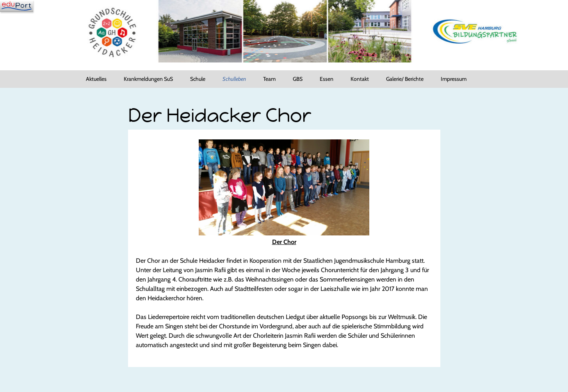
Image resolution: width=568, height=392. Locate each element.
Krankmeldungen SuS (148, 79)
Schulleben (234, 79)
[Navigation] (17, 6)
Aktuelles (96, 79)
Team (269, 79)
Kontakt (360, 79)
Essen (327, 79)
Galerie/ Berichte (405, 79)
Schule (198, 79)
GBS (298, 79)
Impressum (454, 79)
